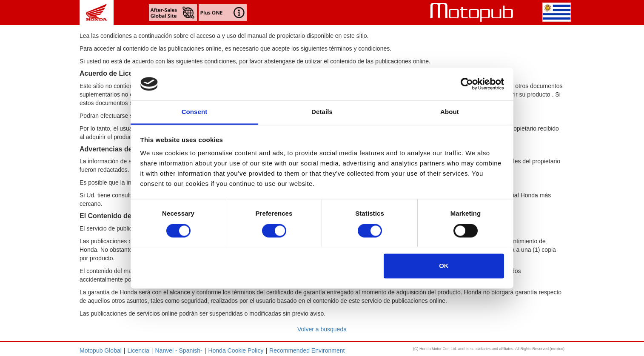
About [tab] (450, 112)
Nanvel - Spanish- (179, 350)
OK (444, 266)
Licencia (138, 350)
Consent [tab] (195, 112)
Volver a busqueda (322, 329)
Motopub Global (101, 350)
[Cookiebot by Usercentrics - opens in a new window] (467, 84)
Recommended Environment (307, 350)
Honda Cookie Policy (236, 350)
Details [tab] (322, 112)
